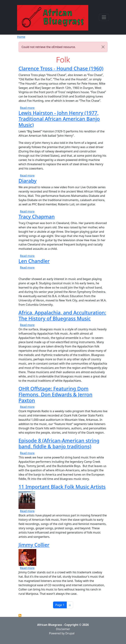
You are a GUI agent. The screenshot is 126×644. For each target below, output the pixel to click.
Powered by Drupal (63, 633)
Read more (27, 108)
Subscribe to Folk (20, 615)
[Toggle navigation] (104, 17)
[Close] (103, 47)
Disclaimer (63, 629)
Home (21, 37)
